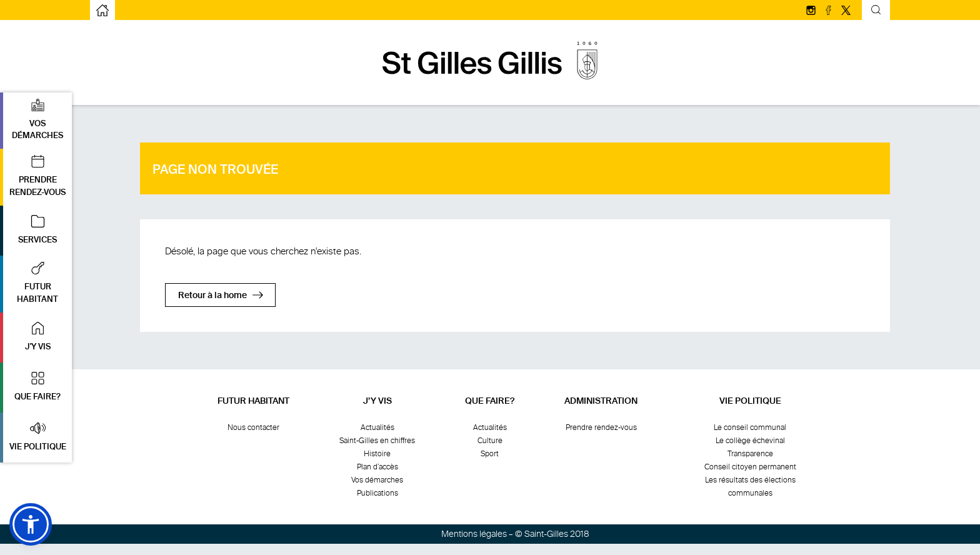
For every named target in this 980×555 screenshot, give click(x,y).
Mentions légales (474, 534)
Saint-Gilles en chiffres (377, 441)
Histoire (377, 454)
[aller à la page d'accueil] (102, 10)
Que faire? (490, 401)
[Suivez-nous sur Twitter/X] (846, 11)
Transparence (750, 454)
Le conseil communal (750, 427)
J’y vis (377, 401)
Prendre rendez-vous (601, 427)
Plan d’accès (377, 467)
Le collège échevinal (750, 441)
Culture (490, 441)
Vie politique (750, 401)
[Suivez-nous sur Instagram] (812, 11)
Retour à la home (212, 296)
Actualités (377, 427)
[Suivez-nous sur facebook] (829, 11)
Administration (601, 401)
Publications (377, 493)
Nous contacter (253, 427)
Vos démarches (377, 480)
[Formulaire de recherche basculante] (876, 12)
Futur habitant (253, 401)
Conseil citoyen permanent (750, 467)
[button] (36, 121)
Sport (490, 454)
